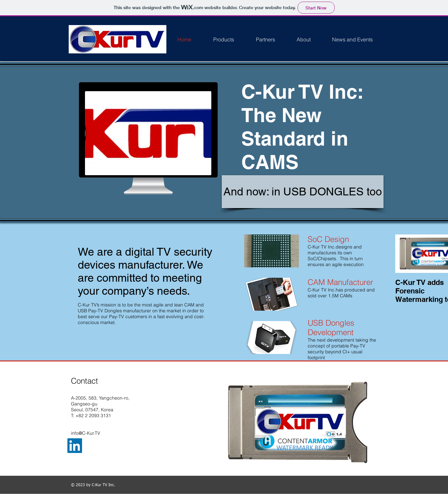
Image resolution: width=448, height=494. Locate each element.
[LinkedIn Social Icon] (75, 446)
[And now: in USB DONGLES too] (303, 192)
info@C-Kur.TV (86, 433)
